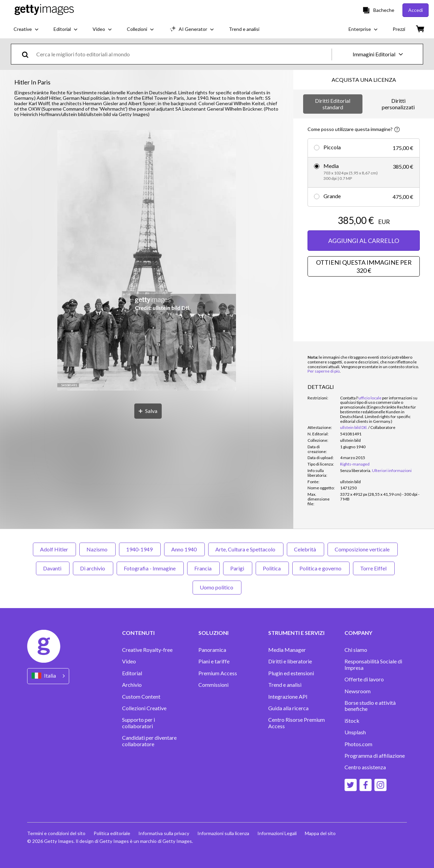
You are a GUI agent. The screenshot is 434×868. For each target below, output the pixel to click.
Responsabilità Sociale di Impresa (373, 664)
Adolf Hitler (54, 549)
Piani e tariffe (214, 661)
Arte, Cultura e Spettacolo (246, 549)
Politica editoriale (112, 833)
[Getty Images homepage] (44, 10)
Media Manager (287, 650)
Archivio (132, 685)
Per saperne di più (324, 371)
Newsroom (358, 691)
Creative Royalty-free (147, 650)
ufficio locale (370, 398)
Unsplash (355, 732)
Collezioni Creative (144, 708)
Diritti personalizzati (398, 104)
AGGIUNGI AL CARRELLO (364, 241)
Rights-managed (355, 464)
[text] (183, 54)
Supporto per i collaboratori (139, 723)
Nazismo (97, 549)
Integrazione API (288, 697)
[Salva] (148, 411)
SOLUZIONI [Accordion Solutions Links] (213, 633)
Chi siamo (356, 650)
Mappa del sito (320, 833)
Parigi (238, 568)
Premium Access (218, 673)
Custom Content (141, 697)
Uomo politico (217, 587)
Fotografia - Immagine (150, 568)
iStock (352, 721)
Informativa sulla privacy (164, 833)
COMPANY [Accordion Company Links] (358, 633)
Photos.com (358, 744)
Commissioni (213, 685)
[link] (356, 470)
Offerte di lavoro (364, 679)
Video (129, 661)
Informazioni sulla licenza (223, 833)
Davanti (53, 568)
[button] (147, 261)
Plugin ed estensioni (291, 673)
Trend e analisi (285, 685)
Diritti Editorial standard (333, 104)
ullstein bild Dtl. (354, 427)
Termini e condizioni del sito (56, 833)
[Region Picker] (48, 676)
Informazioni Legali (277, 833)
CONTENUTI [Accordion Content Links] (138, 633)
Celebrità (305, 549)
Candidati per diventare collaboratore (149, 741)
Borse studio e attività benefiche (370, 706)
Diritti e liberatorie (290, 661)
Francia (203, 568)
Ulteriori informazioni (392, 470)
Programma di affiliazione (375, 756)
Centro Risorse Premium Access (297, 723)
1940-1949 (140, 549)
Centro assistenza (365, 767)
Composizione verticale (363, 549)
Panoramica (212, 650)
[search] (28, 54)
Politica (272, 568)
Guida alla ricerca (288, 708)
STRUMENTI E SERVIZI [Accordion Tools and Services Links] (296, 633)
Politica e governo (321, 568)
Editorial (132, 673)
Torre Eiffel (374, 568)
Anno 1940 (184, 549)
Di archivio (93, 568)
